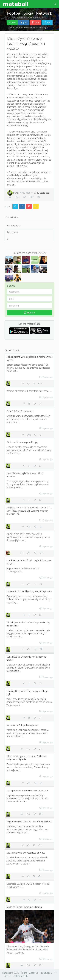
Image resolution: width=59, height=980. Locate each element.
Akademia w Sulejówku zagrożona (23, 725)
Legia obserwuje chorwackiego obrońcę (26, 853)
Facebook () (29, 235)
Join (12, 22)
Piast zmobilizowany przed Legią (22, 442)
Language (47, 973)
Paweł (20, 193)
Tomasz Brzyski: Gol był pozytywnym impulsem (29, 591)
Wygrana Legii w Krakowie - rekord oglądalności (29, 822)
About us (34, 973)
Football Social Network (30, 13)
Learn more (15, 27)
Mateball (7, 973)
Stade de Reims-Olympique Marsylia (24, 907)
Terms (24, 973)
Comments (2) (14, 226)
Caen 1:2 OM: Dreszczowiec (20, 411)
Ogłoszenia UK (20, 976)
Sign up (29, 313)
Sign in (46, 27)
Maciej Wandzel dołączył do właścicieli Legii (27, 790)
